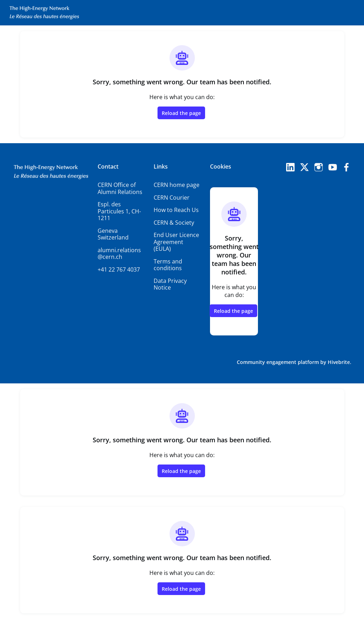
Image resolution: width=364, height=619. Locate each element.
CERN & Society (174, 223)
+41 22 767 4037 (119, 269)
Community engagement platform (278, 362)
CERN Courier (172, 198)
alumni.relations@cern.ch (119, 254)
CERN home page (177, 185)
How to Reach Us (176, 210)
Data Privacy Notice (170, 284)
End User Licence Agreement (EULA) (176, 242)
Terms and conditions (168, 265)
